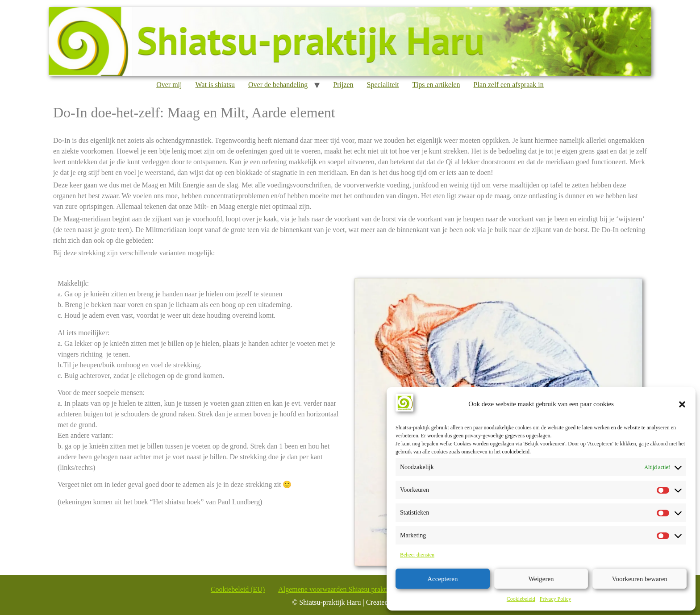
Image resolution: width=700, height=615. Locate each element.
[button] (682, 404)
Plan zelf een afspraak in (509, 85)
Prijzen (343, 85)
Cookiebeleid (521, 599)
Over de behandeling (278, 85)
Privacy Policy (555, 599)
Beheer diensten (417, 555)
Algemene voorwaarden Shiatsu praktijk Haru (344, 589)
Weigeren (541, 579)
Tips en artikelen (436, 85)
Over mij (169, 85)
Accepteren (442, 579)
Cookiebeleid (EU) (238, 589)
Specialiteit (383, 85)
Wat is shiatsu (215, 85)
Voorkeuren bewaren (640, 579)
